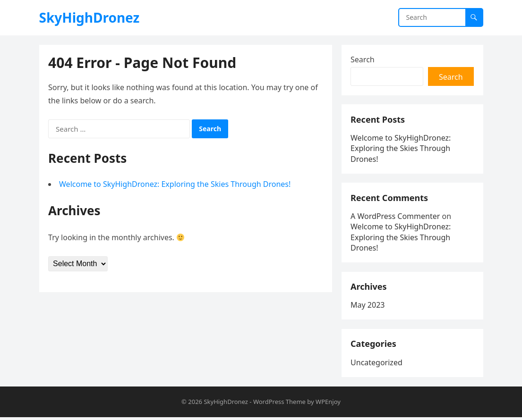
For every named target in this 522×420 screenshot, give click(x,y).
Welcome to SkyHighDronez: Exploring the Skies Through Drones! (175, 185)
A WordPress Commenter (396, 218)
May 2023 (368, 307)
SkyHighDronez (90, 17)
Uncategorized (377, 365)
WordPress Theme (279, 404)
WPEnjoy (328, 404)
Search (363, 59)
